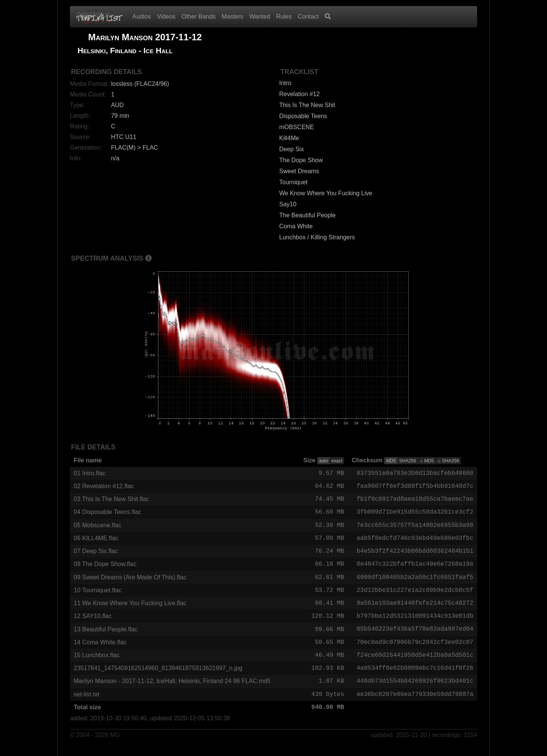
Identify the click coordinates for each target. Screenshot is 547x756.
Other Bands (199, 17)
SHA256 (408, 461)
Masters (233, 17)
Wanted (260, 17)
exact (337, 461)
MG (115, 745)
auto (323, 461)
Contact (308, 17)
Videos (166, 17)
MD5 (391, 461)
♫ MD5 (427, 461)
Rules (284, 17)
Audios (141, 17)
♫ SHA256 (448, 461)
